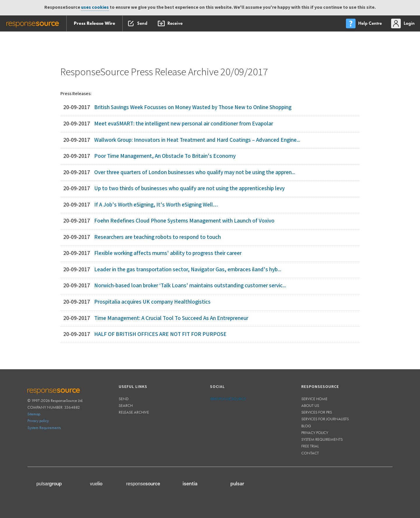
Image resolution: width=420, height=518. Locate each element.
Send (124, 399)
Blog (306, 426)
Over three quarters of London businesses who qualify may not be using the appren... (195, 173)
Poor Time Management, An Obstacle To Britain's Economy (165, 156)
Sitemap (34, 414)
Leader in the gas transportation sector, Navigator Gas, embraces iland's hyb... (188, 270)
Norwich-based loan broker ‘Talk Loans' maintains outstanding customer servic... (190, 286)
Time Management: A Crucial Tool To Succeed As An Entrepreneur (171, 318)
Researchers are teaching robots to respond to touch (157, 237)
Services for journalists (325, 419)
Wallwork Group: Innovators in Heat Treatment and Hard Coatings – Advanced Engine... (197, 140)
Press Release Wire (94, 23)
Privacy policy (38, 421)
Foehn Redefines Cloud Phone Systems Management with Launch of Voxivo (184, 221)
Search (126, 405)
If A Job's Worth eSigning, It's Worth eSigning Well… (156, 205)
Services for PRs (317, 412)
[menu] (364, 23)
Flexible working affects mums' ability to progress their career (168, 253)
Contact (310, 453)
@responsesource (228, 399)
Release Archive (134, 412)
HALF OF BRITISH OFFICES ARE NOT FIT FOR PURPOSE (160, 334)
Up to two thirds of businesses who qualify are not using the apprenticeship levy (189, 189)
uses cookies (95, 7)
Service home (314, 399)
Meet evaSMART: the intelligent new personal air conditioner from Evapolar (184, 124)
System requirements (322, 439)
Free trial (310, 446)
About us (310, 405)
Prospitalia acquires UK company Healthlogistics (152, 302)
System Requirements (44, 428)
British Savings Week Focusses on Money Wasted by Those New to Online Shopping (193, 107)
